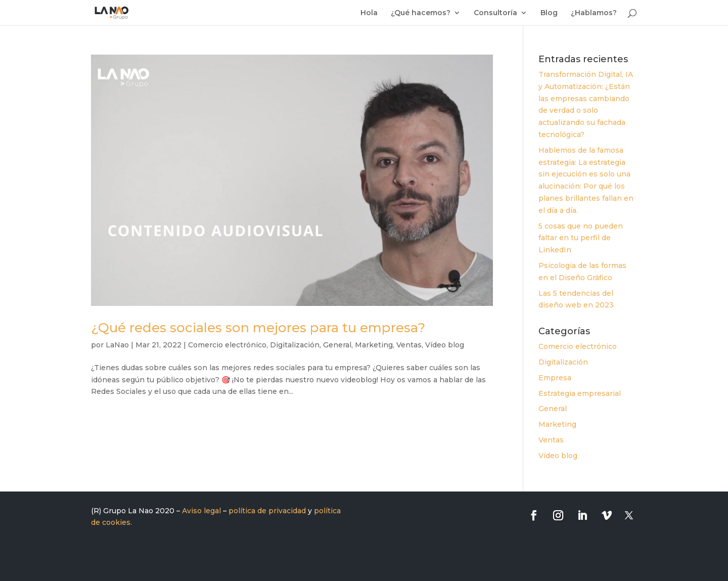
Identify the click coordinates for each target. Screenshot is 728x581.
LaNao (117, 345)
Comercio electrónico (227, 345)
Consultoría (495, 13)
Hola (369, 13)
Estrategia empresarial (580, 393)
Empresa (555, 378)
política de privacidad (267, 511)
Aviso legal (201, 511)
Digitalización (295, 345)
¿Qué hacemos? (421, 13)
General (337, 345)
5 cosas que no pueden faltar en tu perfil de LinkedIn (581, 238)
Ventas (409, 345)
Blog (549, 13)
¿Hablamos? (594, 13)
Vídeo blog (445, 345)
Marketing (374, 345)
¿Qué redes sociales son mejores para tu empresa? (258, 328)
